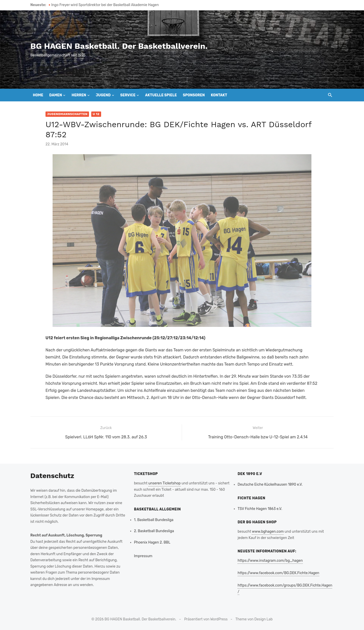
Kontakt (219, 95)
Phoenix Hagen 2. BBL (152, 542)
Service (128, 95)
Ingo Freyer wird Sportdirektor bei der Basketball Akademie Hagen (105, 5)
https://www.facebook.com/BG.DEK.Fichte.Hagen (278, 573)
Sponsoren (194, 95)
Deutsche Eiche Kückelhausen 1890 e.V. (270, 485)
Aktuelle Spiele (161, 95)
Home (38, 95)
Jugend (103, 95)
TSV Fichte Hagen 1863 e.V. (260, 509)
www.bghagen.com (268, 532)
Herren (79, 95)
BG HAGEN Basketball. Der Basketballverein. (119, 46)
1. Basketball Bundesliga (154, 520)
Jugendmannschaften (67, 114)
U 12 (96, 114)
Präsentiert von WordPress (206, 619)
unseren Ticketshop (165, 483)
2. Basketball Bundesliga (154, 531)
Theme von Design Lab (254, 619)
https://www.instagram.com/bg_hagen (270, 561)
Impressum (143, 556)
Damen (56, 95)
